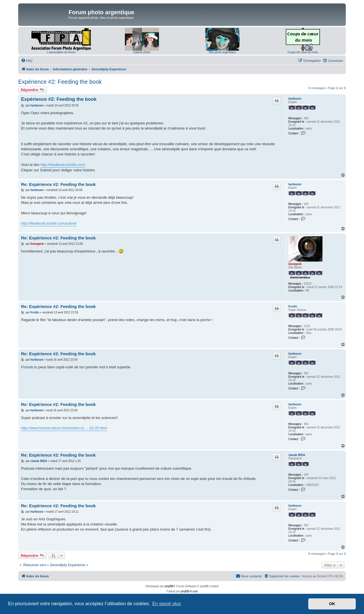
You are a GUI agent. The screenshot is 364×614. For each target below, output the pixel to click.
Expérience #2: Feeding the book (60, 82)
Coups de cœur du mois (303, 52)
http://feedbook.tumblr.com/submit (49, 223)
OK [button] (332, 604)
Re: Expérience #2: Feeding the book (58, 184)
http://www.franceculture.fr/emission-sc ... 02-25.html (64, 428)
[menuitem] (27, 61)
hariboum (295, 99)
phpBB (169, 586)
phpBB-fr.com (189, 591)
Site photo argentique (222, 52)
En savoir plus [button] (167, 604)
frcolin (293, 306)
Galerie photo (142, 52)
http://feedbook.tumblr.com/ (63, 165)
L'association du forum (61, 52)
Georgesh (295, 264)
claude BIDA (297, 455)
